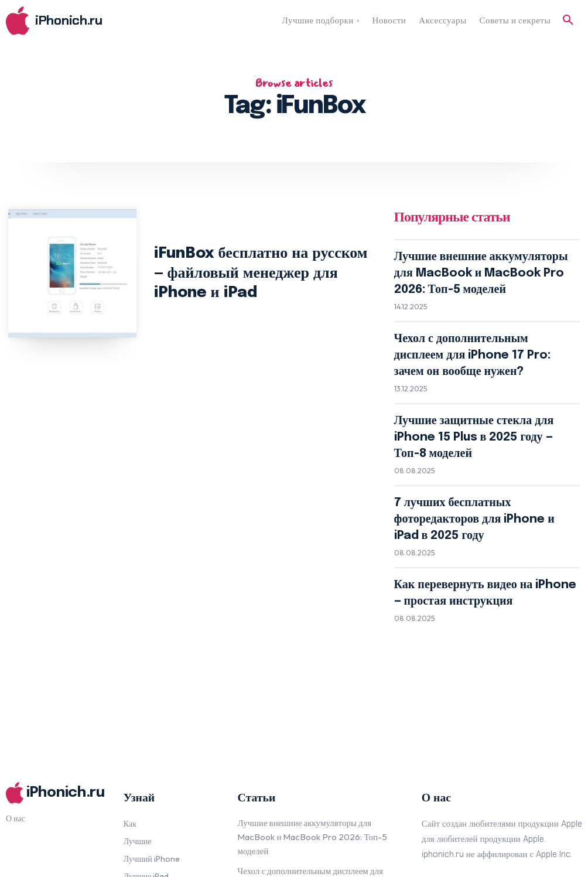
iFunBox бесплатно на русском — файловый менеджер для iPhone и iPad (259, 273)
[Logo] (78, 21)
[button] (568, 21)
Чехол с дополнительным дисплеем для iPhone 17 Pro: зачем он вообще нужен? (477, 323)
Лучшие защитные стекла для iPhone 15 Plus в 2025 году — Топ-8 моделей (477, 377)
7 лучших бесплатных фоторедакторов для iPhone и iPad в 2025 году (480, 431)
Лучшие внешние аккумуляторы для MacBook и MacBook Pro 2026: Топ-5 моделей (479, 264)
